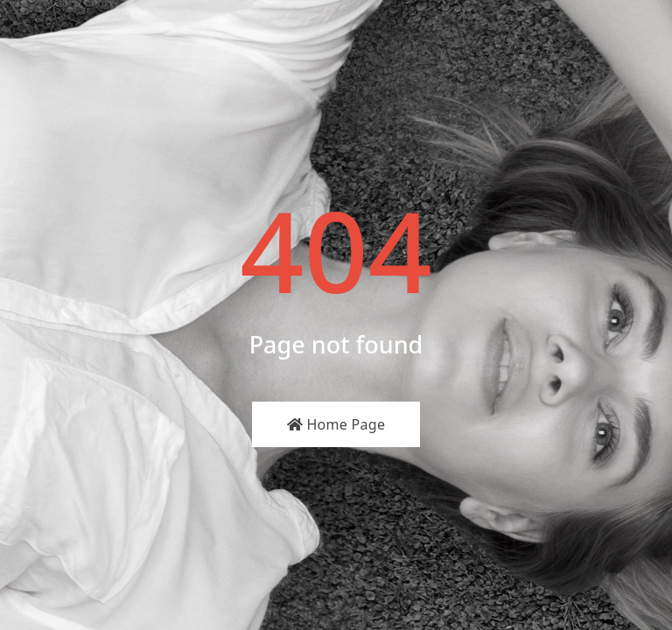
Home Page (336, 424)
